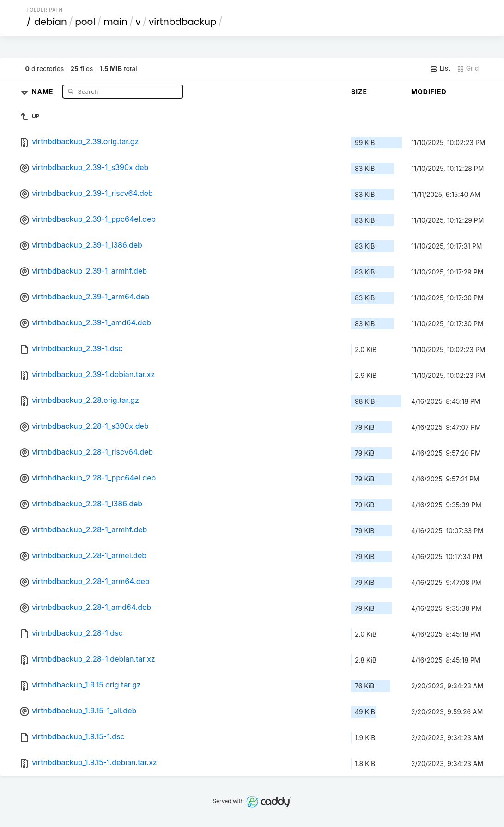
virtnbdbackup (183, 22)
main (115, 22)
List (440, 68)
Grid (468, 68)
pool (85, 22)
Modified (429, 92)
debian (51, 22)
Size (359, 92)
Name (44, 91)
